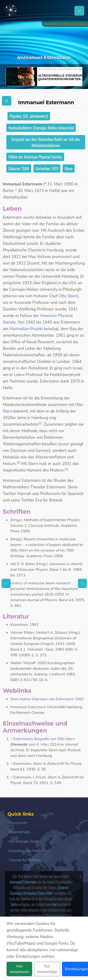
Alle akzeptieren (19, 969)
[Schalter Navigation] (79, 11)
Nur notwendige (47, 969)
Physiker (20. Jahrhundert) (29, 116)
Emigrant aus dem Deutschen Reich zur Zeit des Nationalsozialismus (46, 142)
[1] (40, 423)
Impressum (18, 823)
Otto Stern (68, 296)
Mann (69, 168)
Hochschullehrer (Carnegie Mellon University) (41, 128)
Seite (14, 904)
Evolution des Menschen (29, 851)
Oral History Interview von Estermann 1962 (47, 699)
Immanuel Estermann (28, 707)
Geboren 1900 (19, 168)
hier (55, 904)
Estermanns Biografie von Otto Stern (44, 739)
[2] (19, 463)
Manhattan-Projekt (26, 329)
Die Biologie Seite (24, 841)
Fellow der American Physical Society (35, 157)
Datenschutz (19, 832)
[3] (66, 469)
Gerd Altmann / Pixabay (72, 24)
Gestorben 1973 (47, 168)
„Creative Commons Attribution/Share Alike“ (39, 890)
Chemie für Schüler (25, 860)
